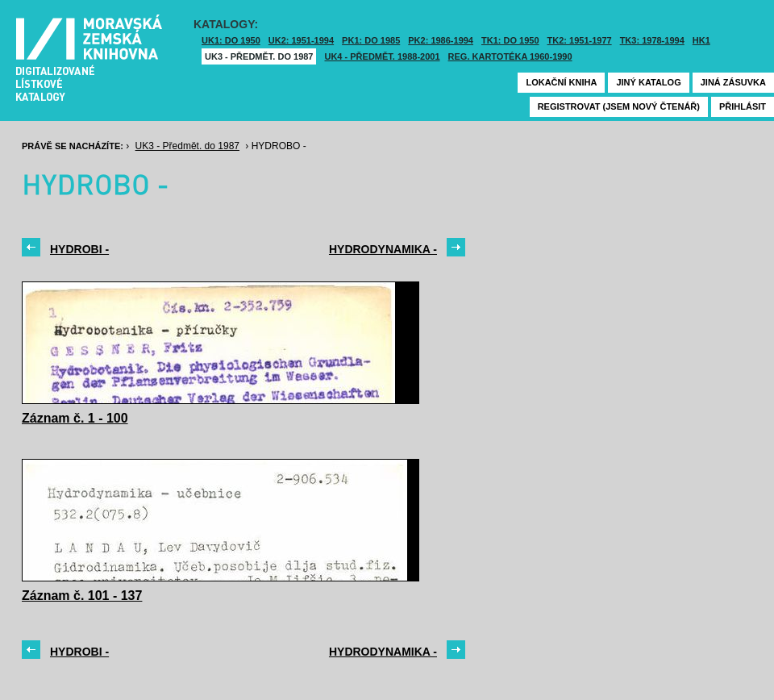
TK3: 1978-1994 (652, 40)
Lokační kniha (561, 82)
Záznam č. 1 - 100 (75, 418)
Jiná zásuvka (733, 82)
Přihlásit (743, 106)
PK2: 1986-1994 (441, 40)
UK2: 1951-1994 (301, 40)
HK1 (701, 40)
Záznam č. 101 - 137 (82, 596)
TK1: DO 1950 (510, 40)
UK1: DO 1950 (231, 40)
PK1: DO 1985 (371, 40)
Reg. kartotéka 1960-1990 (510, 56)
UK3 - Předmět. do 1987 (259, 56)
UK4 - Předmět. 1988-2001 (382, 56)
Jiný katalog (648, 82)
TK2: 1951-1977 (580, 40)
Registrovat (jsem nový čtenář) (619, 106)
